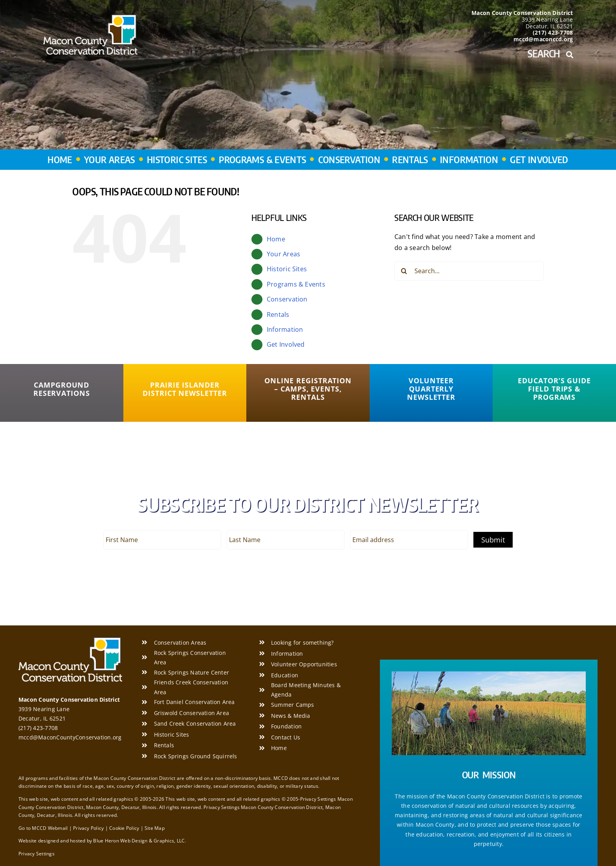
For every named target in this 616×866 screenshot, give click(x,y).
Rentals (278, 314)
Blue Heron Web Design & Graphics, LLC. (139, 841)
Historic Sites (287, 269)
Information (285, 329)
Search (550, 53)
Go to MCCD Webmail (43, 828)
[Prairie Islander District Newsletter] (185, 389)
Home (276, 239)
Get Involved (286, 344)
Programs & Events (296, 284)
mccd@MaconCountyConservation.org (70, 737)
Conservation (287, 299)
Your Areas (283, 254)
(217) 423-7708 (38, 728)
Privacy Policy (88, 828)
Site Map (155, 828)
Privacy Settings (37, 854)
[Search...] (469, 271)
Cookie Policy (124, 828)
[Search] (404, 271)
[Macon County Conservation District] (90, 18)
